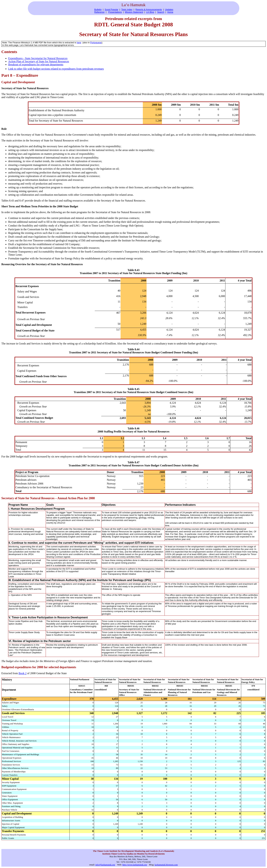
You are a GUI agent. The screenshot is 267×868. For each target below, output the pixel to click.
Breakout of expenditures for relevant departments (36, 64)
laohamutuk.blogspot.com (166, 865)
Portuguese (96, 43)
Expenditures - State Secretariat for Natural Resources (38, 58)
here (79, 43)
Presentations (115, 12)
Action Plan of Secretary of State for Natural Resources (39, 61)
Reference (99, 12)
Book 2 (22, 673)
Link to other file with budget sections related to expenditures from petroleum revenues (56, 69)
